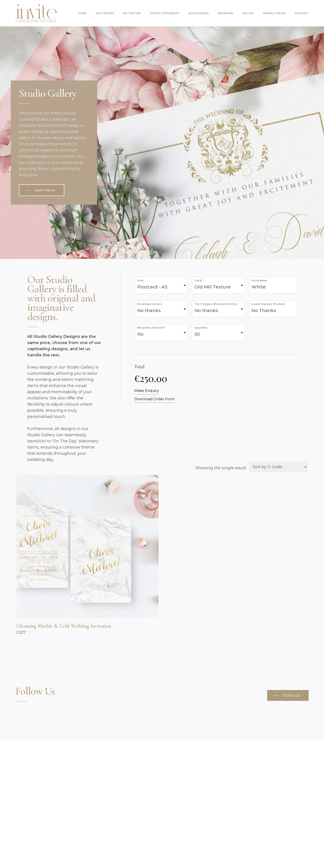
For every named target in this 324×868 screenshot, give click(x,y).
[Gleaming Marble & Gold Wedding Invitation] (88, 546)
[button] (42, 190)
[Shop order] (278, 467)
